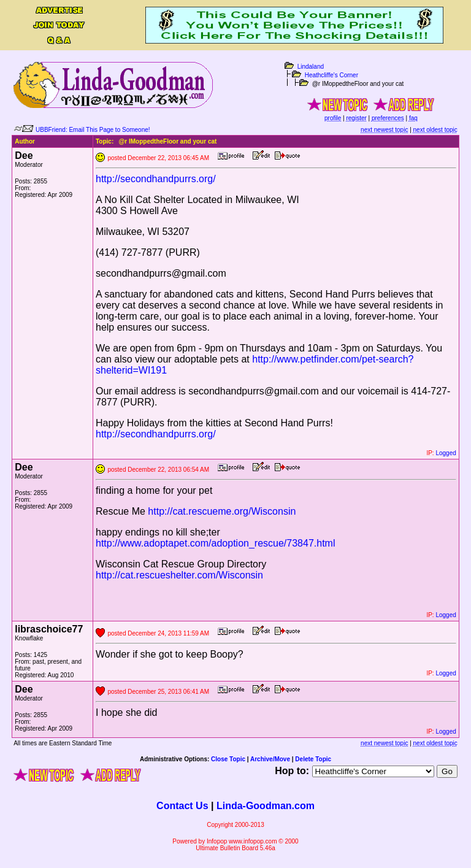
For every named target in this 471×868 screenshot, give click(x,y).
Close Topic (228, 759)
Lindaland (311, 67)
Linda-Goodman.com (266, 806)
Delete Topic (313, 759)
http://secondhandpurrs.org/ (156, 179)
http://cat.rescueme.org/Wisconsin (222, 511)
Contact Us (182, 806)
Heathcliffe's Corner (331, 75)
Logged (446, 453)
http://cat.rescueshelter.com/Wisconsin (179, 575)
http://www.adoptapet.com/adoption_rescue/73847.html (215, 543)
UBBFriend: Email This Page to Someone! (93, 130)
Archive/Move (270, 759)
